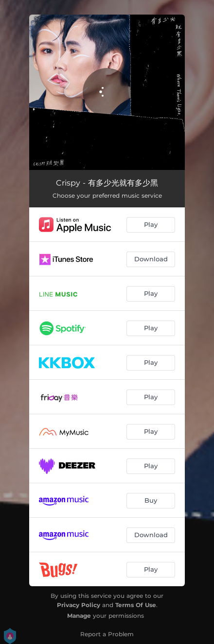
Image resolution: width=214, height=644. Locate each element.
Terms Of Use (136, 605)
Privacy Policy (79, 605)
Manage (79, 616)
